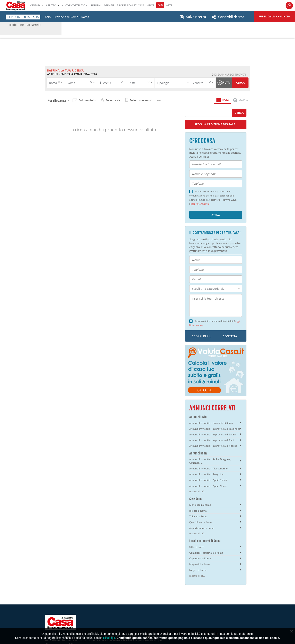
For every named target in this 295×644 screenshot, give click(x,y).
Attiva (216, 215)
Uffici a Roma (197, 547)
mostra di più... (198, 491)
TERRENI (96, 5)
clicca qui (109, 638)
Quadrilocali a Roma (201, 522)
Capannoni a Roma (200, 558)
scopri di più (202, 336)
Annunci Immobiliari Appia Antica (208, 480)
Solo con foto (87, 100)
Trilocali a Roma (198, 516)
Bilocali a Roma (198, 511)
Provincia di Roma (66, 17)
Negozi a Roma (198, 570)
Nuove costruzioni (75, 5)
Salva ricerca (196, 17)
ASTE (169, 5)
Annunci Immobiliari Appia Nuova (208, 486)
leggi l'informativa (199, 204)
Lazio (47, 17)
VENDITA (37, 5)
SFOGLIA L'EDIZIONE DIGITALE (215, 124)
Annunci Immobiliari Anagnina (206, 474)
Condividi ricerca (231, 17)
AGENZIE (109, 5)
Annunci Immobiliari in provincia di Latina (213, 434)
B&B (160, 5)
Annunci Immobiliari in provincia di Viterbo (213, 446)
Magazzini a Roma (200, 564)
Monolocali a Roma (200, 505)
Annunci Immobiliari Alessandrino (208, 469)
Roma (85, 17)
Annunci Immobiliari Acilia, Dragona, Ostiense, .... (210, 461)
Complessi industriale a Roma (206, 553)
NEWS (150, 5)
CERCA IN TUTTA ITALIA (23, 17)
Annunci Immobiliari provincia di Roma (211, 423)
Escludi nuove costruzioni (143, 100)
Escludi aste (110, 100)
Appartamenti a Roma (202, 528)
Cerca (240, 83)
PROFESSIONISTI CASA (130, 5)
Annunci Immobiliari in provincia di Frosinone (215, 429)
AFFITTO (52, 5)
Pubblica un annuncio (274, 16)
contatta (230, 336)
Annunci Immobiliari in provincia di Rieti (212, 440)
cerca (239, 113)
